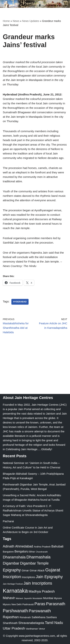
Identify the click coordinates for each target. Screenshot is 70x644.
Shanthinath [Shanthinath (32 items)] (10, 623)
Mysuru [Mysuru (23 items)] (7, 604)
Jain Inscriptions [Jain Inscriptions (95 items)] (38, 583)
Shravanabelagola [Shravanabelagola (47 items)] (31, 623)
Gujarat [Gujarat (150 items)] (53, 570)
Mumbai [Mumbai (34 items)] (48, 598)
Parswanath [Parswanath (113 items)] (40, 611)
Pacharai (8, 521)
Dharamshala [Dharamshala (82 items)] (14, 557)
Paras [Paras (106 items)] (40, 604)
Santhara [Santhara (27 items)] (52, 617)
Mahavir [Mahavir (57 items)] (9, 598)
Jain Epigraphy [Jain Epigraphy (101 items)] (49, 577)
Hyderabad (20, 302)
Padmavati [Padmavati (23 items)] (28, 604)
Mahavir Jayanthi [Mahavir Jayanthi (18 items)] (24, 598)
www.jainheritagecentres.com (37, 636)
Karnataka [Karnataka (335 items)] (15, 591)
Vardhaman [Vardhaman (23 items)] (32, 629)
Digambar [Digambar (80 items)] (11, 563)
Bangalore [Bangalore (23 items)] (8, 552)
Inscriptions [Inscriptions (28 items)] (28, 577)
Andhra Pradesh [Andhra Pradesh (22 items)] (42, 547)
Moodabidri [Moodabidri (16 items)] (37, 598)
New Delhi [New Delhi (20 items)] (16, 604)
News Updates (31, 21)
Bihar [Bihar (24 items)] (32, 552)
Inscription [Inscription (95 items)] (12, 577)
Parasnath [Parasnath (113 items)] (56, 604)
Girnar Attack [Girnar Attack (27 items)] (37, 570)
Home (6, 21)
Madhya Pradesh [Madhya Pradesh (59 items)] (42, 591)
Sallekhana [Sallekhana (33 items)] (38, 617)
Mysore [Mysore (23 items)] (58, 598)
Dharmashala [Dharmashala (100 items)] (38, 557)
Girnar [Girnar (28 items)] (25, 570)
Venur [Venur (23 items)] (42, 629)
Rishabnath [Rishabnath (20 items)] (25, 617)
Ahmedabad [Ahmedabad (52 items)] (24, 546)
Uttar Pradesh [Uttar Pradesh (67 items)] (14, 628)
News (16, 21)
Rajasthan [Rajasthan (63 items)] (11, 617)
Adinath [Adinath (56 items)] (9, 546)
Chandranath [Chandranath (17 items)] (42, 552)
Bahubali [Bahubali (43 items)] (57, 546)
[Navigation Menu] (63, 4)
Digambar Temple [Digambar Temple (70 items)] (34, 563)
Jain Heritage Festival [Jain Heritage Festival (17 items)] (13, 584)
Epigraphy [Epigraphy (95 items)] (12, 570)
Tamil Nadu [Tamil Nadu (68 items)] (54, 623)
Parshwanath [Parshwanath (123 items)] (15, 611)
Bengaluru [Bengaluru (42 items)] (22, 551)
